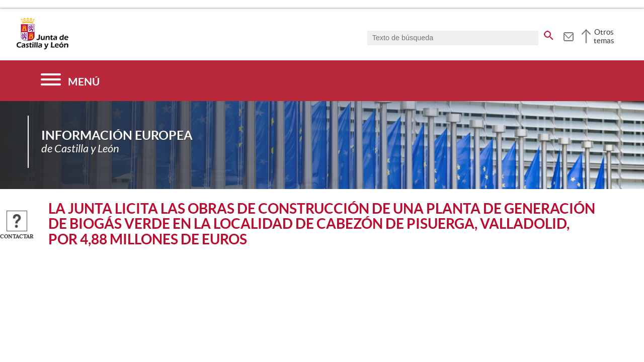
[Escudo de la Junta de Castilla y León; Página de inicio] (42, 47)
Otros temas (604, 36)
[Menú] (70, 81)
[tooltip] (568, 35)
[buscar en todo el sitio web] (549, 34)
